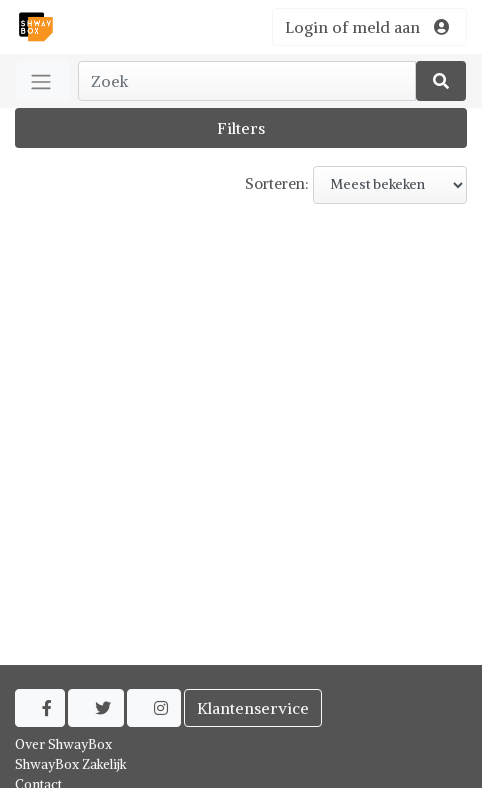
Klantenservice (253, 708)
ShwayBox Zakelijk (71, 764)
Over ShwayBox (63, 744)
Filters (241, 128)
